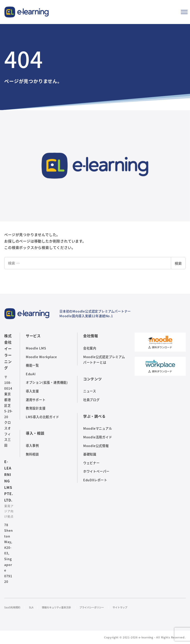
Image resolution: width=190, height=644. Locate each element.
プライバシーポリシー (102, 607)
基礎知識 (90, 454)
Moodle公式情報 (96, 446)
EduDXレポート (95, 480)
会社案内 (90, 348)
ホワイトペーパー (96, 471)
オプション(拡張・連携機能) (47, 382)
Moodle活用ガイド (98, 437)
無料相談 (32, 454)
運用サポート (36, 400)
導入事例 (32, 445)
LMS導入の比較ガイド (42, 417)
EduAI (31, 374)
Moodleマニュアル (98, 428)
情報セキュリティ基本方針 (62, 607)
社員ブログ (91, 400)
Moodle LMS (36, 348)
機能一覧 (32, 365)
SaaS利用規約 (13, 607)
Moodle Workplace (41, 357)
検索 (178, 263)
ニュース (90, 391)
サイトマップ (134, 607)
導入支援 (32, 391)
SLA (34, 607)
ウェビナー (91, 463)
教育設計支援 (36, 408)
